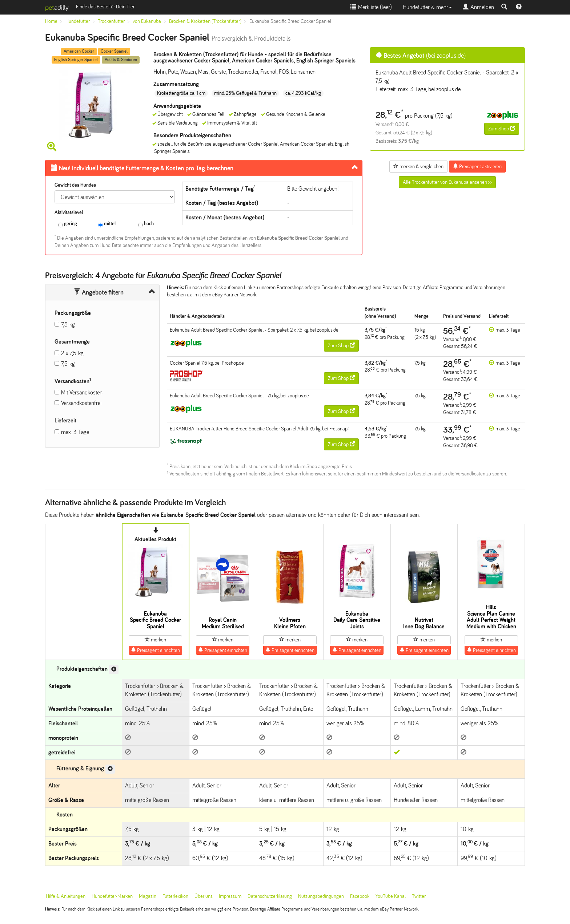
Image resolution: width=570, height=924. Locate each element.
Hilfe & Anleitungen (66, 896)
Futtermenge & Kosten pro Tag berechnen (142, 168)
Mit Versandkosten (82, 392)
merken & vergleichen (418, 166)
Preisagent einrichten (155, 650)
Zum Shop (502, 129)
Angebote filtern (99, 292)
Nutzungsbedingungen (321, 896)
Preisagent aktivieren (477, 166)
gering (68, 224)
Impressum (230, 896)
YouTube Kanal (391, 896)
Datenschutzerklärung (270, 896)
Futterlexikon (175, 896)
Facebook (360, 896)
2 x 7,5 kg (72, 353)
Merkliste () (371, 7)
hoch (146, 224)
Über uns (204, 896)
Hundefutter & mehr (427, 7)
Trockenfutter (111, 21)
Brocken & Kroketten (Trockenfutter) (205, 21)
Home (51, 21)
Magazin (148, 896)
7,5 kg (68, 325)
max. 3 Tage (75, 432)
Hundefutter (78, 21)
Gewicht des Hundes (75, 185)
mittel (107, 224)
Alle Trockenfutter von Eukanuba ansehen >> (447, 182)
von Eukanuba (147, 21)
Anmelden (478, 7)
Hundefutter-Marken (112, 896)
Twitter (419, 896)
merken (155, 640)
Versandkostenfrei (81, 403)
